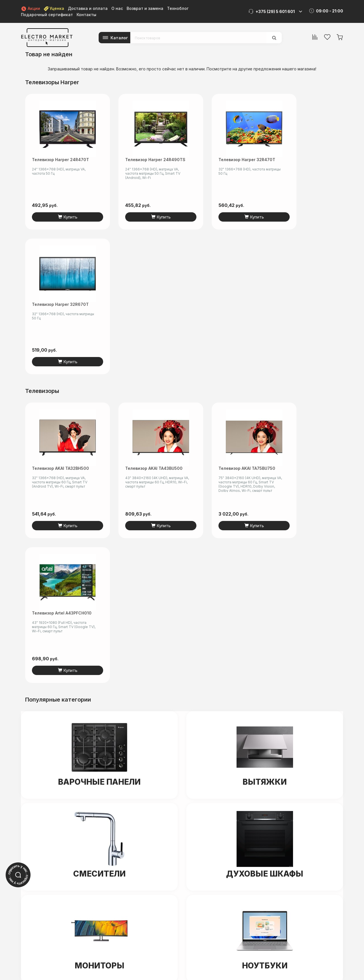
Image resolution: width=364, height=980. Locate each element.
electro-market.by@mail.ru (80, 931)
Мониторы (99, 676)
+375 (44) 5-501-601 (184, 836)
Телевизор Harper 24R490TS (145, 160)
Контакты (86, 15)
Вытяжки (265, 492)
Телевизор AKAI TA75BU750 (226, 324)
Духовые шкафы (265, 584)
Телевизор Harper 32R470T (226, 160)
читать (88, 947)
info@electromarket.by (186, 842)
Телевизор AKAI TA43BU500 (143, 324)
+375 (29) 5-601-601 (183, 830)
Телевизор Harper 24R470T (60, 160)
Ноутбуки (265, 676)
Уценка (54, 8)
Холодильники (99, 768)
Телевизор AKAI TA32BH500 (60, 324)
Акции (31, 8)
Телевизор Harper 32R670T (308, 160)
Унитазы (265, 768)
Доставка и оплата (88, 8)
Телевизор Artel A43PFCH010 (310, 324)
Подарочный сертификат (47, 15)
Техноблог (178, 8)
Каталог (119, 38)
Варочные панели (99, 492)
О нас (117, 8)
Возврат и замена (145, 8)
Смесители (99, 584)
